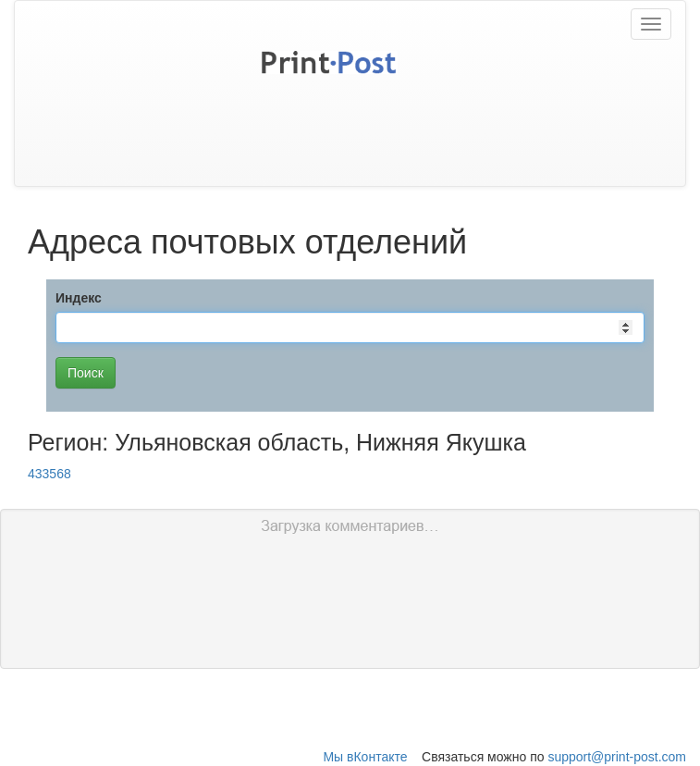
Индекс (79, 298)
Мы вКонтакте (365, 757)
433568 (49, 474)
